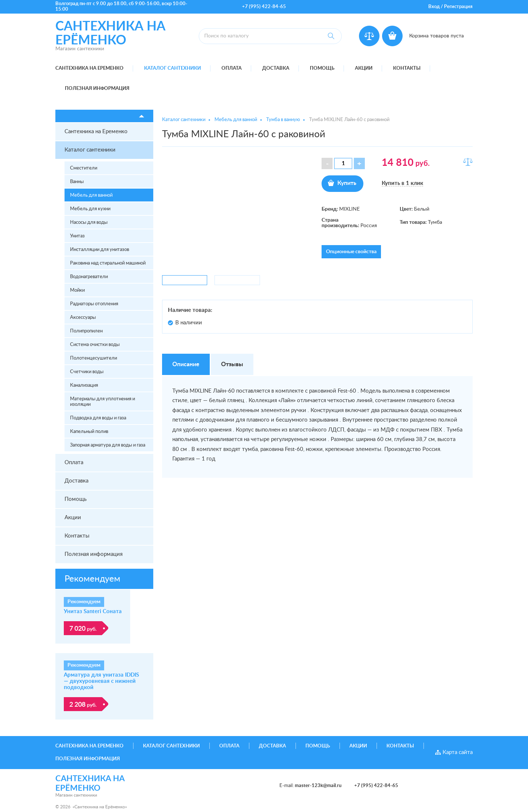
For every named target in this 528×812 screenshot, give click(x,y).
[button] (359, 163)
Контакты (407, 68)
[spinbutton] (343, 163)
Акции (364, 68)
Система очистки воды (95, 345)
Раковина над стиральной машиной (108, 263)
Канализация (84, 385)
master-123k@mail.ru (318, 786)
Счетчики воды (87, 372)
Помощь (322, 68)
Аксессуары (83, 318)
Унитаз (77, 236)
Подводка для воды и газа (98, 418)
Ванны (77, 182)
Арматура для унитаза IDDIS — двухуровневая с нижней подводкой (101, 681)
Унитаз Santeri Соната (93, 611)
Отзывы (232, 364)
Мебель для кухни (90, 209)
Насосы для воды (89, 223)
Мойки (77, 290)
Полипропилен (86, 331)
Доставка (276, 68)
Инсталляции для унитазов (100, 250)
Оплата (232, 68)
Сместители (84, 168)
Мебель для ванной (91, 195)
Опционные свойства (351, 252)
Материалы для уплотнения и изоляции (102, 402)
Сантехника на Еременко (89, 68)
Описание (186, 364)
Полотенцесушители (93, 358)
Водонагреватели (89, 277)
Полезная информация (97, 89)
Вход (434, 7)
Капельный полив (89, 432)
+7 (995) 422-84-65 (264, 7)
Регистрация (458, 7)
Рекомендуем (92, 579)
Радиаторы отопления (94, 304)
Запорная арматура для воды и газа (108, 445)
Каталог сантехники (173, 68)
